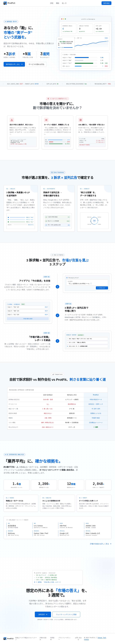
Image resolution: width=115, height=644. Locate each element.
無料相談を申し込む (14, 65)
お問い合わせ (78, 639)
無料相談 (106, 3)
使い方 (64, 3)
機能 (58, 3)
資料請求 (43, 618)
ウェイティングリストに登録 (66, 618)
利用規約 (52, 639)
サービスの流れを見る (36, 65)
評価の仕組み (43, 639)
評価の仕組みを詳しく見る (101, 547)
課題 (52, 3)
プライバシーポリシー (64, 639)
